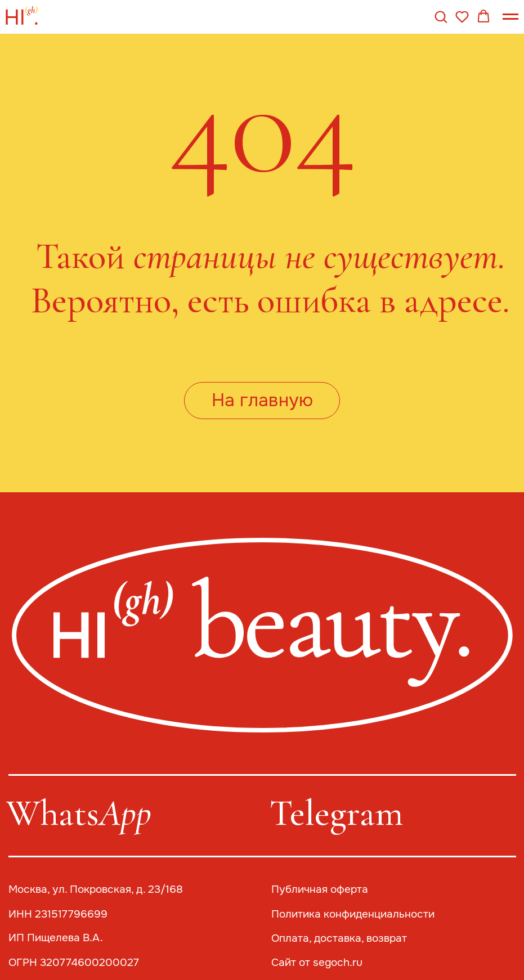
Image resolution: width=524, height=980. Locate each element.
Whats (79, 813)
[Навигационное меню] (510, 17)
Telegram (336, 813)
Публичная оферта (320, 889)
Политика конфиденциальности (353, 914)
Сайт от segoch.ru (317, 963)
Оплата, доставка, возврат (339, 938)
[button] (441, 16)
